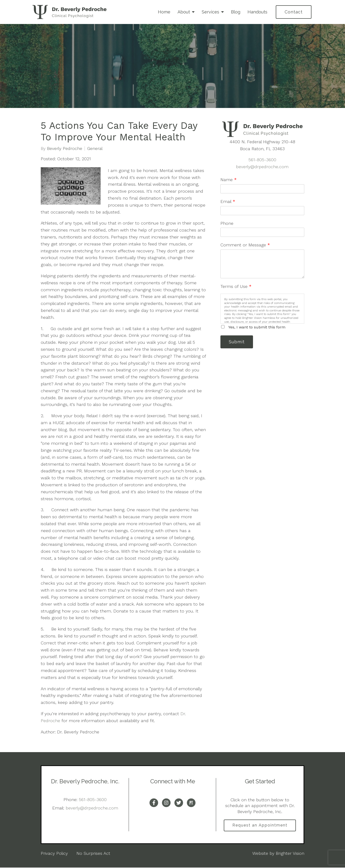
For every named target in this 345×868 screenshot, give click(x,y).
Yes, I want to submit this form (257, 327)
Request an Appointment (260, 825)
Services (210, 12)
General (95, 149)
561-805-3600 (262, 160)
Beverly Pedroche (65, 149)
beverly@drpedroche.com (262, 167)
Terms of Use (236, 286)
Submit (237, 342)
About (184, 12)
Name (229, 180)
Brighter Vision (290, 853)
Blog (236, 12)
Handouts (257, 12)
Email (228, 201)
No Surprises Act (93, 853)
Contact (294, 12)
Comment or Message (245, 245)
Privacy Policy (54, 853)
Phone (227, 223)
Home (164, 12)
